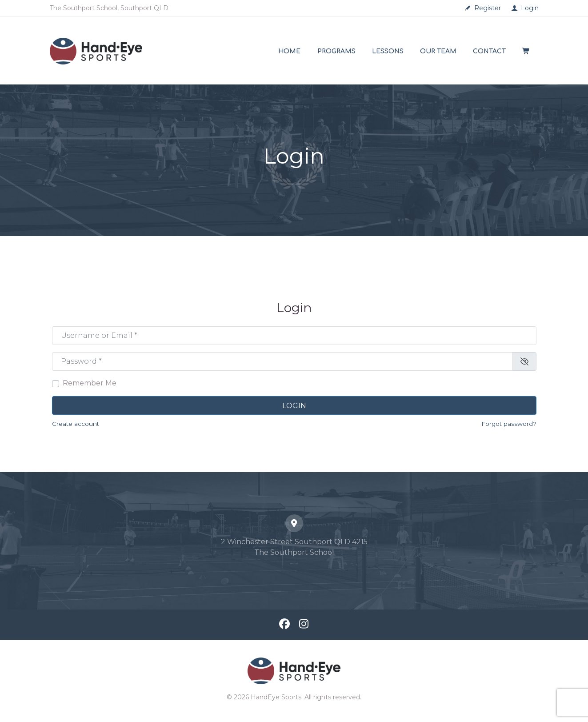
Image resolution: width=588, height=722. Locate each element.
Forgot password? (509, 424)
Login (530, 8)
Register (488, 8)
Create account (76, 424)
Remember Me (90, 383)
